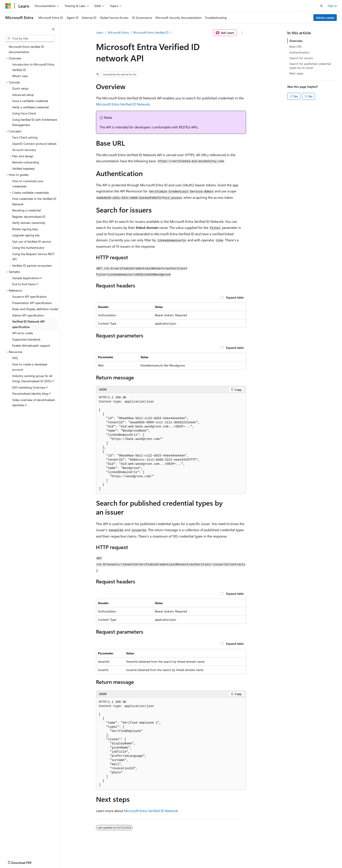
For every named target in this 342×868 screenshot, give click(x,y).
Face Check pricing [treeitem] (25, 137)
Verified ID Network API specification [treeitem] (28, 324)
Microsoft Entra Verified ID (151, 32)
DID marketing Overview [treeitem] (29, 387)
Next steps (296, 73)
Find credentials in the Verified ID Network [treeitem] (34, 201)
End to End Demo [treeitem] (24, 284)
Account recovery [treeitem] (24, 150)
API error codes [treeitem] (23, 333)
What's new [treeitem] (20, 76)
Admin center (325, 18)
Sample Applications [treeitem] (26, 278)
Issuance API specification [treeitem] (29, 297)
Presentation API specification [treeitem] (32, 303)
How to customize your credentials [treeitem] (28, 184)
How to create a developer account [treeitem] (30, 367)
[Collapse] (53, 29)
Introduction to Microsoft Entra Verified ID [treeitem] (33, 67)
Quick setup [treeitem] (20, 88)
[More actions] (242, 33)
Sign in (332, 6)
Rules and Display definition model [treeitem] (35, 309)
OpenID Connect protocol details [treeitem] (34, 144)
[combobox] (30, 38)
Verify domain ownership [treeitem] (29, 223)
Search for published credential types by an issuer (310, 66)
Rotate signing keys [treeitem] (25, 229)
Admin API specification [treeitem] (28, 315)
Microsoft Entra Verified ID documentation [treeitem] (26, 49)
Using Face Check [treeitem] (24, 113)
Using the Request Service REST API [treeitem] (33, 257)
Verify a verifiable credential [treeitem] (30, 107)
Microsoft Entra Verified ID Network (123, 104)
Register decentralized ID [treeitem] (29, 217)
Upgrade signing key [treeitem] (26, 235)
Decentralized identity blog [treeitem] (30, 393)
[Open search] (321, 6)
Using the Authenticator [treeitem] (28, 248)
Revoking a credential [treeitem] (27, 210)
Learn (100, 32)
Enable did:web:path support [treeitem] (31, 345)
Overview (296, 41)
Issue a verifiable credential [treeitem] (30, 101)
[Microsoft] (8, 6)
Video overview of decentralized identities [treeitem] (33, 403)
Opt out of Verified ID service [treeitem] (32, 241)
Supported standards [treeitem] (26, 339)
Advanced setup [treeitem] (23, 95)
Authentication (299, 52)
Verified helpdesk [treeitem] (23, 169)
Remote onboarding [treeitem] (26, 162)
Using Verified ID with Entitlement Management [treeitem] (35, 122)
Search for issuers (301, 58)
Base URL (296, 46)
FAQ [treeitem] (15, 358)
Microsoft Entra (118, 32)
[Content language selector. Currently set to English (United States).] (25, 862)
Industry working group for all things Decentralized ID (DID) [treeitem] (32, 379)
